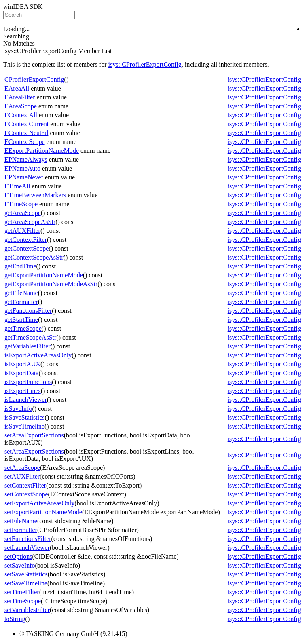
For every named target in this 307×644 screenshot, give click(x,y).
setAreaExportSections (34, 435)
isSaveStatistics (25, 417)
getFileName (21, 293)
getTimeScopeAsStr (30, 337)
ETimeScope (21, 204)
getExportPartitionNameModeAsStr (51, 284)
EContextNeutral (26, 133)
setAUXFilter (22, 476)
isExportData (21, 373)
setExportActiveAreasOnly (39, 503)
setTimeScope (23, 601)
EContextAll (21, 115)
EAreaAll (17, 88)
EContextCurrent (26, 124)
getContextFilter (26, 240)
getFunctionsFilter (28, 311)
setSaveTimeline (26, 583)
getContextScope (26, 248)
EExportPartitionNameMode (42, 151)
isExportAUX (22, 364)
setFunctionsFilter (28, 539)
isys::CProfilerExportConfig (145, 64)
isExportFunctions (28, 382)
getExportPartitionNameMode (44, 275)
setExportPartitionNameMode (43, 512)
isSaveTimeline (24, 426)
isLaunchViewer (26, 400)
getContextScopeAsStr (34, 257)
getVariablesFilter (28, 346)
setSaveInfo (20, 565)
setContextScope (26, 494)
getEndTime (20, 266)
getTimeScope (23, 328)
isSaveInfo (18, 409)
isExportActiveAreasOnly (38, 355)
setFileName (21, 521)
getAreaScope (23, 213)
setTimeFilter (22, 592)
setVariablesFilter (27, 610)
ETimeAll (17, 186)
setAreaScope (22, 468)
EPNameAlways (26, 159)
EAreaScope (21, 106)
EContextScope (25, 142)
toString (15, 619)
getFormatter (21, 302)
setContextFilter (25, 485)
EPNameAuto (22, 168)
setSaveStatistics (26, 574)
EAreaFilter (20, 97)
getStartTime (21, 320)
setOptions (18, 556)
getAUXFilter (22, 231)
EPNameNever (24, 177)
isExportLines (23, 391)
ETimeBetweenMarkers (35, 195)
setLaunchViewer (27, 548)
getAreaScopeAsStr (30, 222)
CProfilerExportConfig (34, 79)
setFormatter (21, 530)
